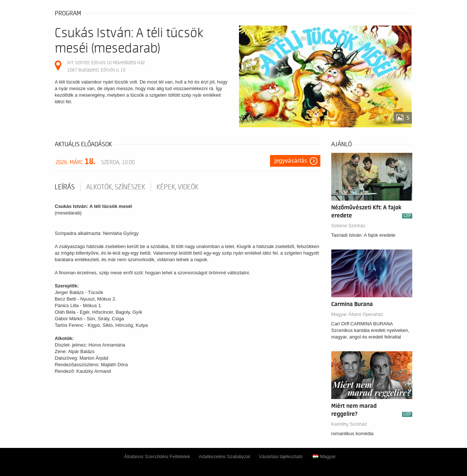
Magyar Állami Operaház (357, 314)
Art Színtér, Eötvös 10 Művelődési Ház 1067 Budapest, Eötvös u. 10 (106, 66)
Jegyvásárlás (291, 161)
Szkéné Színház (348, 226)
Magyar (324, 456)
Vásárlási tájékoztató (281, 456)
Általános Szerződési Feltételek (157, 456)
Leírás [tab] (65, 187)
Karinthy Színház (349, 424)
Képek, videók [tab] (177, 187)
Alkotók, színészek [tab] (116, 187)
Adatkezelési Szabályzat (225, 456)
